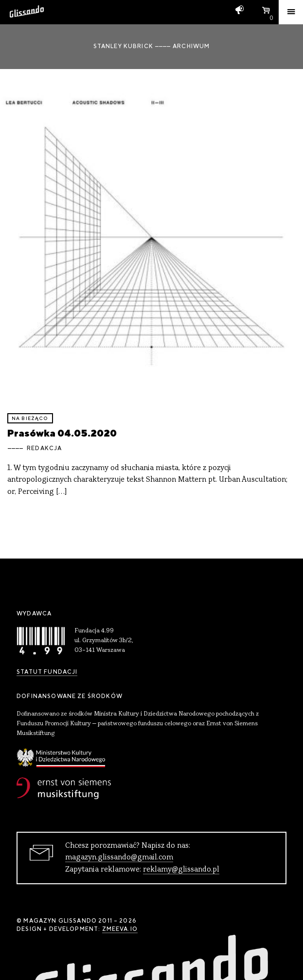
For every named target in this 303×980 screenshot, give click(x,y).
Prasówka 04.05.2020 (62, 433)
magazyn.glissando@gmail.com (119, 857)
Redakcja (44, 448)
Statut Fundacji (47, 672)
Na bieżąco (30, 418)
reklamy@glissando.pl (181, 870)
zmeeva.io (120, 929)
